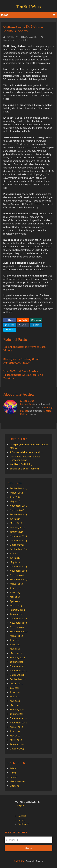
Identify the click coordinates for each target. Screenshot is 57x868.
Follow (24, 414)
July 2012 (15, 640)
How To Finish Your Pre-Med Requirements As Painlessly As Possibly (23, 375)
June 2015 (15, 519)
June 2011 (15, 692)
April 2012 (15, 649)
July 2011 (15, 688)
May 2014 (15, 562)
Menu (4, 15)
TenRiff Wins (28, 7)
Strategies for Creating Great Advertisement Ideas (21, 361)
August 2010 (16, 727)
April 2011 (15, 701)
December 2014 (18, 536)
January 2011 (17, 714)
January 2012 (17, 662)
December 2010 (18, 718)
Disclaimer (23, 824)
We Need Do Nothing (21, 464)
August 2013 (16, 584)
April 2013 (15, 601)
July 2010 (15, 731)
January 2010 (17, 744)
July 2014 (15, 554)
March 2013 (16, 606)
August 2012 (16, 636)
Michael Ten (12, 37)
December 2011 (18, 666)
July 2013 (15, 588)
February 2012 (17, 658)
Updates (24, 40)
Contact (22, 816)
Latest (13, 777)
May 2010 (15, 736)
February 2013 (17, 610)
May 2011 (15, 697)
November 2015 (18, 506)
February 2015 (17, 527)
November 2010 (18, 723)
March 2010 (16, 740)
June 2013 (15, 593)
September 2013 (19, 580)
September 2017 (19, 488)
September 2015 (19, 514)
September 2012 (19, 632)
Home (13, 773)
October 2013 (17, 575)
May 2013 (15, 597)
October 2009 (17, 749)
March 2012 (16, 653)
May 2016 (15, 501)
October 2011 (17, 675)
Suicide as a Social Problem (24, 469)
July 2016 (15, 497)
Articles (14, 768)
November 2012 (18, 623)
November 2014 (18, 540)
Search (28, 848)
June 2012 (15, 645)
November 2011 (18, 671)
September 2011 (19, 679)
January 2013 (17, 614)
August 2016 (16, 493)
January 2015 (17, 532)
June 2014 (15, 558)
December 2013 (18, 567)
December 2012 (18, 619)
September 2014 (19, 549)
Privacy (22, 820)
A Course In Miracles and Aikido (26, 452)
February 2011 (17, 710)
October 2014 (17, 545)
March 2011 (16, 705)
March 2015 (16, 523)
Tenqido (47, 411)
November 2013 (18, 571)
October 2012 (17, 627)
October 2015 (17, 510)
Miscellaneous (11, 40)
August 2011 (16, 684)
